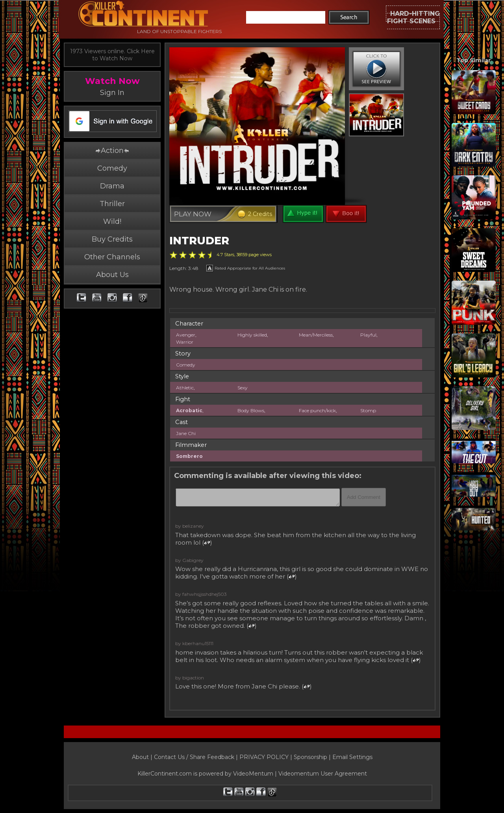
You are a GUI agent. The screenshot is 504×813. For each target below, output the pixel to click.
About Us (112, 275)
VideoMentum (253, 774)
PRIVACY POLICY (264, 757)
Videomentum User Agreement (323, 774)
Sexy (243, 388)
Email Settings (352, 757)
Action (112, 151)
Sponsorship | (313, 757)
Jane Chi (186, 433)
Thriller (112, 204)
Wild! (112, 221)
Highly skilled (252, 335)
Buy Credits (112, 239)
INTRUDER (199, 241)
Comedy (112, 168)
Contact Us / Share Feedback (194, 757)
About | (143, 757)
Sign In (112, 93)
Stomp (368, 410)
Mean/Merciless (316, 335)
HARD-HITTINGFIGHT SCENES (413, 17)
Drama (112, 186)
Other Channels (112, 257)
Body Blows (251, 410)
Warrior (185, 342)
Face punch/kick (317, 410)
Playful (368, 335)
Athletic (185, 388)
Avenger (186, 335)
